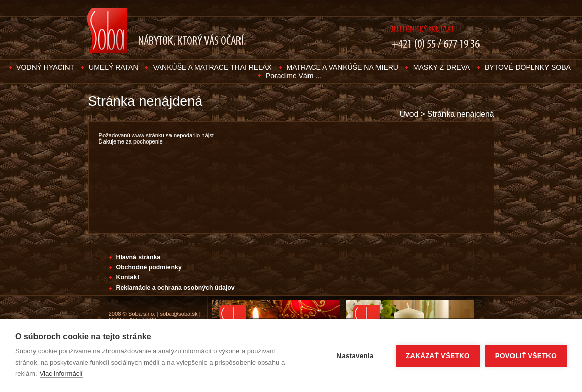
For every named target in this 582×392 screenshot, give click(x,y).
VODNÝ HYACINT (45, 67)
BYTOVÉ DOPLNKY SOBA (528, 67)
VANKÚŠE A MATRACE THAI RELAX (212, 67)
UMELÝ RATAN (114, 67)
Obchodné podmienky (149, 267)
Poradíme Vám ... (294, 76)
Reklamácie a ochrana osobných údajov (176, 288)
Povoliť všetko (526, 356)
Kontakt (128, 277)
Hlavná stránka (139, 257)
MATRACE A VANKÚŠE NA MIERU (343, 67)
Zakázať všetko (438, 356)
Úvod (409, 114)
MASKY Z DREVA (441, 67)
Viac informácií (61, 373)
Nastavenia (355, 356)
